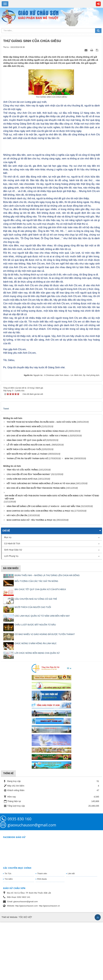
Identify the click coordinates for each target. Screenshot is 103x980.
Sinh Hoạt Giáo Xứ (13, 608)
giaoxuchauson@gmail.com (32, 883)
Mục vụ (8, 596)
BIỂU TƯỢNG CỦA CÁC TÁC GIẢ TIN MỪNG (36, 639)
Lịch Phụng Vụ (11, 614)
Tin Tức (8, 932)
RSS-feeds (42, 937)
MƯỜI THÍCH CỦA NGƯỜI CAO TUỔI (33, 665)
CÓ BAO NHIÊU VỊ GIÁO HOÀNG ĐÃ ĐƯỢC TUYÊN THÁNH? (45, 692)
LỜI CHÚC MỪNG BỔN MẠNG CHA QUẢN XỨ (37, 711)
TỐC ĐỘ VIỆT (25, 975)
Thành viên (42, 932)
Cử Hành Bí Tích (12, 602)
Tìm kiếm (9, 937)
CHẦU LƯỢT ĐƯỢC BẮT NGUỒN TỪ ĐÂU (35, 683)
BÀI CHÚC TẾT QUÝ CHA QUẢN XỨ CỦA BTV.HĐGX (40, 647)
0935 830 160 (20, 877)
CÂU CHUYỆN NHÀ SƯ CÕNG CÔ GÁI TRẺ (36, 657)
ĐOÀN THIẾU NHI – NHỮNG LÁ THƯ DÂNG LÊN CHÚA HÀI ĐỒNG (47, 634)
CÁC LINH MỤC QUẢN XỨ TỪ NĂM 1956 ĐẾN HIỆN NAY (42, 674)
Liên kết (71, 932)
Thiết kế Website (9, 975)
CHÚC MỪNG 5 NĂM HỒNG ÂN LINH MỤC (36, 702)
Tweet (6, 467)
